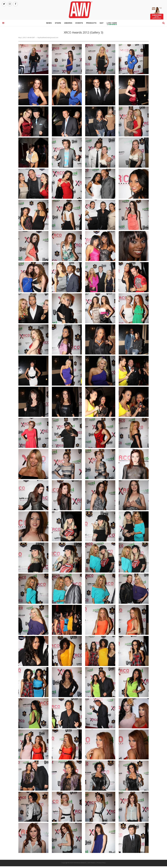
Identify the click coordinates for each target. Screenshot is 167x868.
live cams (112, 24)
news (49, 23)
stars (58, 23)
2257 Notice (91, 863)
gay (102, 23)
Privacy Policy (101, 863)
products (91, 23)
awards (68, 23)
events (79, 23)
